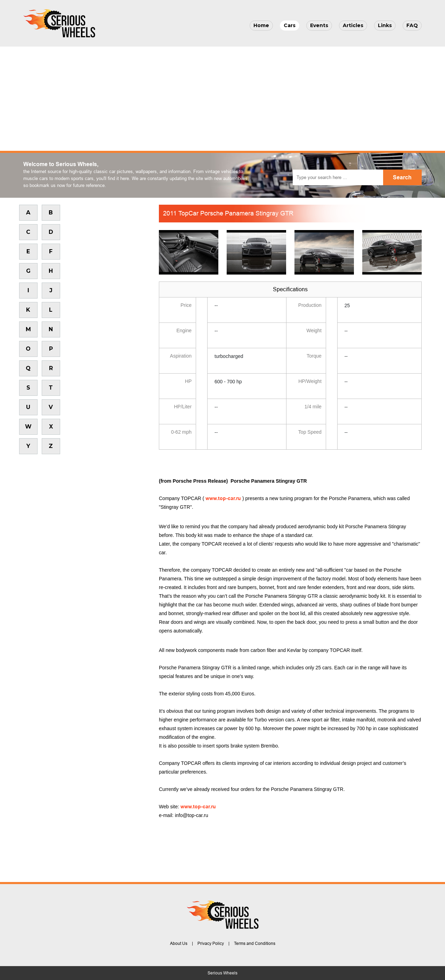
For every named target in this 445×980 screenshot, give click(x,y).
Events (319, 25)
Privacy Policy (211, 944)
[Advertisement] (222, 99)
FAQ (412, 25)
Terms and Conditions (255, 944)
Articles (353, 25)
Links (385, 25)
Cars (290, 25)
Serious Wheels (222, 973)
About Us (179, 944)
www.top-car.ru (223, 498)
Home (261, 25)
